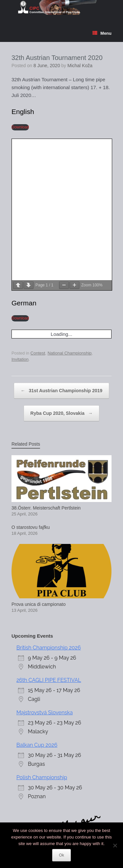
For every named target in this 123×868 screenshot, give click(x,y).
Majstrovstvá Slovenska (45, 570)
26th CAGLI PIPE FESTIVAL (49, 537)
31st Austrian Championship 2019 (61, 248)
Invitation (20, 216)
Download (20, 127)
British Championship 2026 (49, 505)
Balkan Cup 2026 (37, 602)
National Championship (70, 210)
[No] (115, 845)
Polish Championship (42, 635)
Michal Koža (80, 66)
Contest (38, 210)
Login (15, 779)
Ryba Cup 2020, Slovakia (62, 270)
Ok (61, 855)
